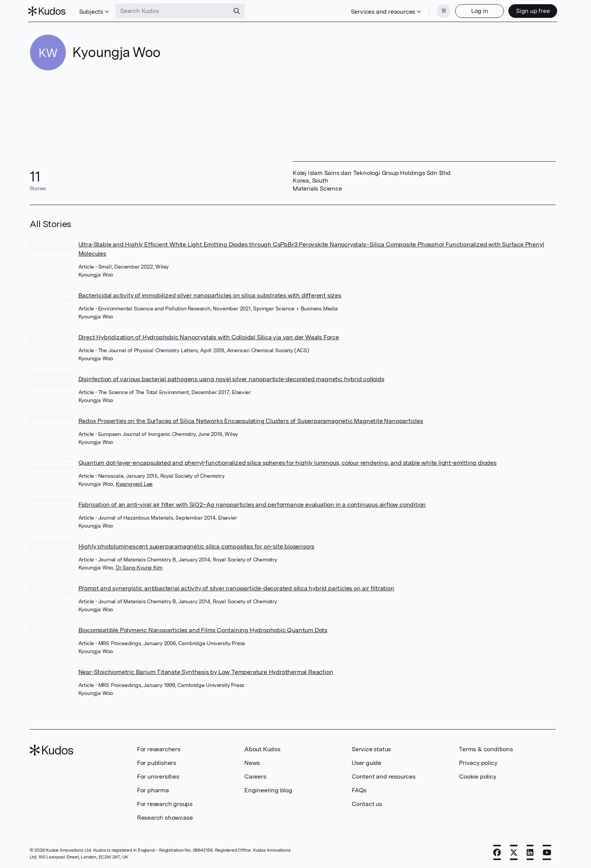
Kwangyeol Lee (134, 483)
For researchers (159, 748)
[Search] (238, 11)
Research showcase (165, 817)
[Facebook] (497, 852)
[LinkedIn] (530, 852)
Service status (371, 748)
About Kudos (262, 748)
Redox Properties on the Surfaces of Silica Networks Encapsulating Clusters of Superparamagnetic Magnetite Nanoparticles (251, 420)
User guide (366, 762)
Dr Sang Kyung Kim (139, 567)
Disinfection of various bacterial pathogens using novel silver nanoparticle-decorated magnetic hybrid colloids (231, 378)
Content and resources (384, 776)
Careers (255, 776)
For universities (158, 776)
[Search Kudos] (174, 11)
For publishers (157, 762)
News (252, 762)
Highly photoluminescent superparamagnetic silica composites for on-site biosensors (197, 546)
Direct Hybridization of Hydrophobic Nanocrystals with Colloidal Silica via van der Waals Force (209, 336)
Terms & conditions (486, 748)
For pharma (153, 789)
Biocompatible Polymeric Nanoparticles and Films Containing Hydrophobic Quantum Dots (203, 629)
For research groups (165, 803)
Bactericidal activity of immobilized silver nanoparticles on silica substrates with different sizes (210, 295)
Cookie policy (477, 776)
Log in (478, 10)
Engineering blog (268, 789)
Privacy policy (478, 762)
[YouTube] (547, 852)
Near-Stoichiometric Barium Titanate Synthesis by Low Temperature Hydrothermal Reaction (206, 671)
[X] (514, 852)
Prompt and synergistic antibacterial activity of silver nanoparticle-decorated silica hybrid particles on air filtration (236, 587)
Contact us (367, 803)
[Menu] (442, 11)
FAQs (359, 789)
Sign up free (531, 10)
